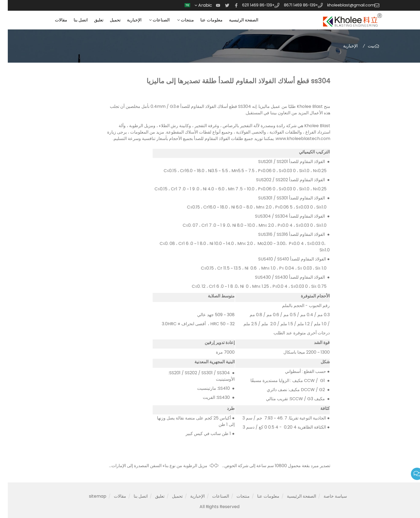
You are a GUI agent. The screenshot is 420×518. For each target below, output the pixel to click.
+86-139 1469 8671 (293, 5)
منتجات (180, 20)
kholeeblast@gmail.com (343, 5)
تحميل (107, 20)
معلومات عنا (204, 20)
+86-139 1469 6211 (251, 5)
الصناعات (153, 20)
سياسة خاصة (327, 496)
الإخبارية (126, 20)
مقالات (53, 20)
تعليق (91, 20)
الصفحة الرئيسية (236, 20)
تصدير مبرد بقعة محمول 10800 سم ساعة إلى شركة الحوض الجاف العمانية (270, 466)
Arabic (194, 5)
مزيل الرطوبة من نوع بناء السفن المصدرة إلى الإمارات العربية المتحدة (152, 466)
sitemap (90, 496)
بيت (363, 46)
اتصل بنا (73, 20)
